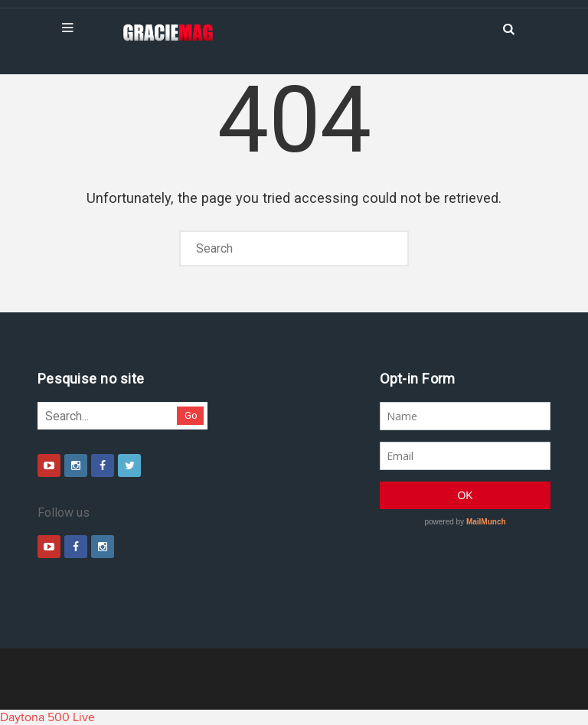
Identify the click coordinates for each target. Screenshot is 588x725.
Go (191, 415)
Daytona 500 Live (47, 717)
